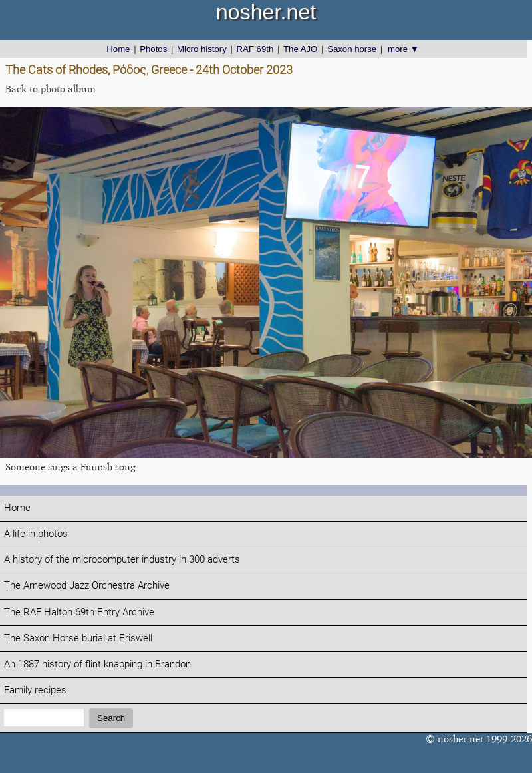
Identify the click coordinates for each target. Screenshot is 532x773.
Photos (153, 49)
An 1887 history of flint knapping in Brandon (97, 664)
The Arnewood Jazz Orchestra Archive (87, 586)
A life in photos (36, 534)
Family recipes (35, 690)
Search (111, 718)
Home (118, 49)
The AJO (300, 49)
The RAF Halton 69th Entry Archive (79, 612)
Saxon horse (352, 49)
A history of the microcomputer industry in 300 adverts (122, 560)
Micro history (202, 49)
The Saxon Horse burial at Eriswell (78, 638)
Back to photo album (51, 89)
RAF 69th (255, 49)
